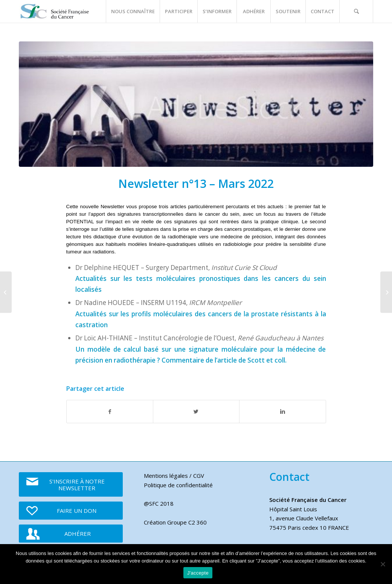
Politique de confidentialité (178, 485)
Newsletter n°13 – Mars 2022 (196, 184)
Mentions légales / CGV (174, 476)
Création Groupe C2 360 (175, 522)
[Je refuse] (383, 564)
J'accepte (198, 573)
